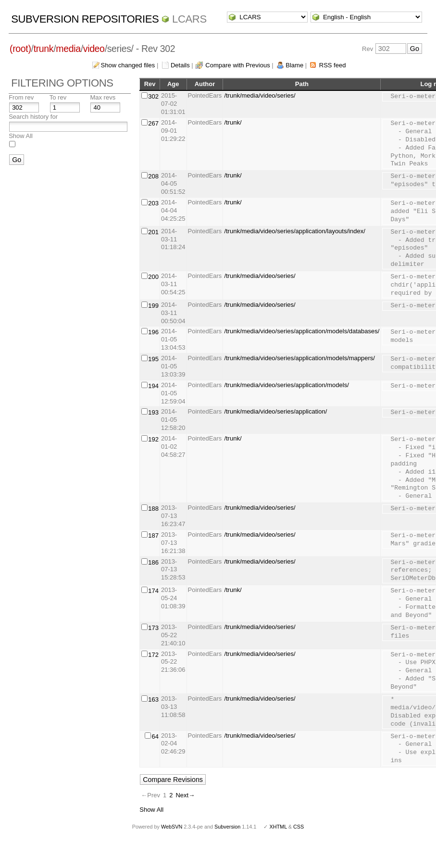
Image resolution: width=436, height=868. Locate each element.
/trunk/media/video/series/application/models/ (286, 385)
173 (153, 628)
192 (153, 439)
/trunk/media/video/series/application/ (275, 411)
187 (153, 535)
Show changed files (128, 65)
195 (153, 359)
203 (153, 203)
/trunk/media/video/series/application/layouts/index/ (294, 231)
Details (180, 65)
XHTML (278, 827)
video (94, 49)
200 (153, 277)
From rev (21, 97)
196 (153, 332)
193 (153, 412)
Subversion (227, 827)
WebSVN (172, 827)
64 (155, 736)
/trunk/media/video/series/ (260, 95)
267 (153, 123)
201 (153, 232)
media (68, 49)
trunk (44, 49)
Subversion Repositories (85, 19)
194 (153, 386)
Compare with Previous (237, 65)
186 (153, 562)
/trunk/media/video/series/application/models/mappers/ (299, 358)
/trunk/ (233, 122)
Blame (294, 65)
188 (153, 509)
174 (153, 591)
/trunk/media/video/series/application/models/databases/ (302, 331)
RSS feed (333, 65)
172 (153, 655)
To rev (58, 97)
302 (153, 96)
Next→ (185, 795)
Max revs (103, 97)
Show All (21, 136)
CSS (299, 827)
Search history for (33, 117)
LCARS (189, 19)
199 (153, 306)
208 (153, 176)
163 (153, 699)
